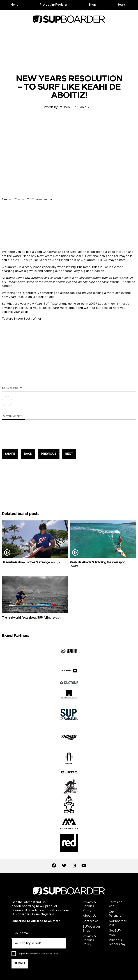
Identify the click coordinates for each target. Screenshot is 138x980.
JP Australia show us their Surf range (31, 562)
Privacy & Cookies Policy (89, 906)
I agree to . (38, 954)
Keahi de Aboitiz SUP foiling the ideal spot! (97, 564)
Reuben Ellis (68, 107)
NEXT (69, 454)
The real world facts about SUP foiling (31, 618)
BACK (28, 454)
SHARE (10, 454)
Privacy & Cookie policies (44, 954)
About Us (89, 916)
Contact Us (91, 921)
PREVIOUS (49, 454)
